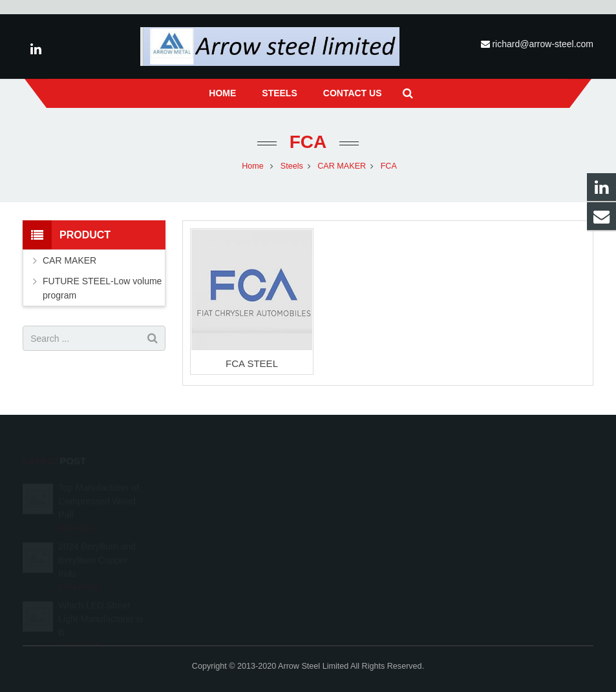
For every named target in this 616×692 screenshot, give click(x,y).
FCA (308, 142)
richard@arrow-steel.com (543, 44)
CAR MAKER (69, 260)
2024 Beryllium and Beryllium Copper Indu (97, 545)
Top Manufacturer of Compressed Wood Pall (99, 486)
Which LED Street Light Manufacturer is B (101, 603)
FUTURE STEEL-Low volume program (102, 288)
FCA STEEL (252, 363)
